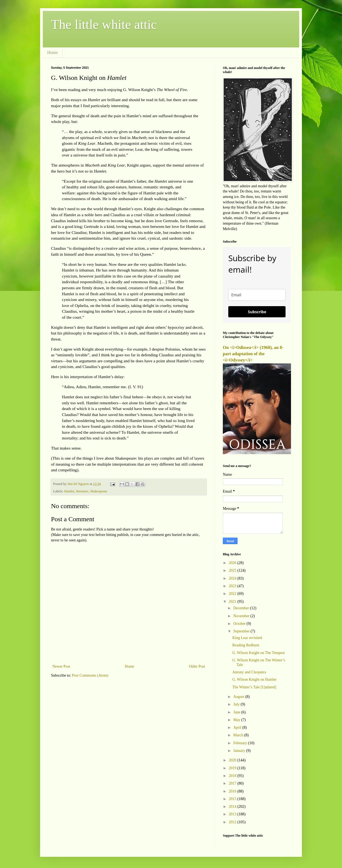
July (237, 704)
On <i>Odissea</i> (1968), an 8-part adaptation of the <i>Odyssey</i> (253, 354)
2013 (233, 814)
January (240, 751)
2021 (233, 602)
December (241, 608)
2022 (233, 594)
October (240, 624)
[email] (257, 295)
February (241, 743)
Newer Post (61, 666)
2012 (233, 822)
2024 (233, 578)
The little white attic (104, 24)
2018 (233, 776)
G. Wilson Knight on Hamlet (254, 679)
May (237, 720)
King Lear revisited (247, 638)
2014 (233, 807)
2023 (233, 586)
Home (52, 52)
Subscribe (257, 312)
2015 (233, 799)
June (237, 712)
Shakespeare (99, 491)
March (239, 735)
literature (82, 491)
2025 (233, 570)
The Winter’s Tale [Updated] (254, 687)
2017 (233, 783)
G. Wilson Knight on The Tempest (259, 653)
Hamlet (69, 491)
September (242, 631)
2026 (233, 563)
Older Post (197, 666)
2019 (233, 768)
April (238, 727)
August (239, 697)
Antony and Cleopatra (249, 672)
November (242, 616)
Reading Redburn (246, 645)
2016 (233, 791)
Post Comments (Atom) (90, 675)
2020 (233, 760)
